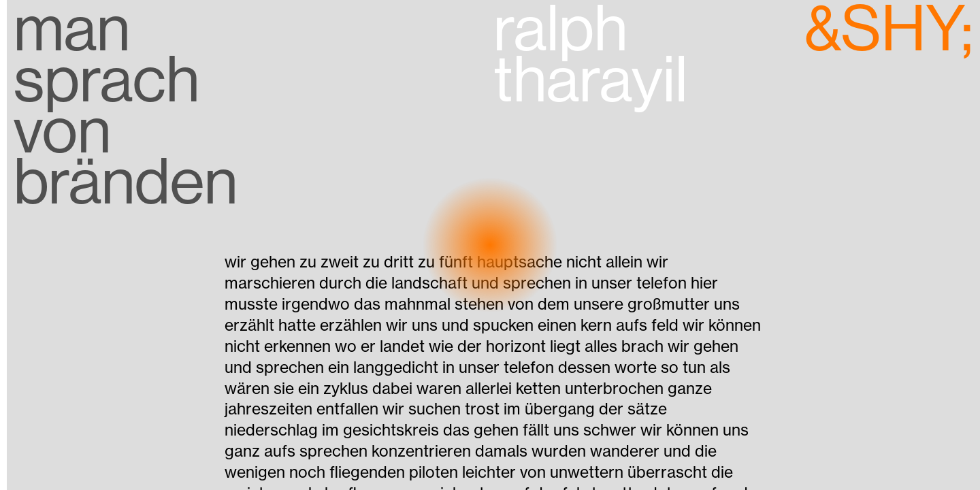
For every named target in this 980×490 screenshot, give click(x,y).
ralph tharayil (590, 60)
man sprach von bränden (126, 105)
